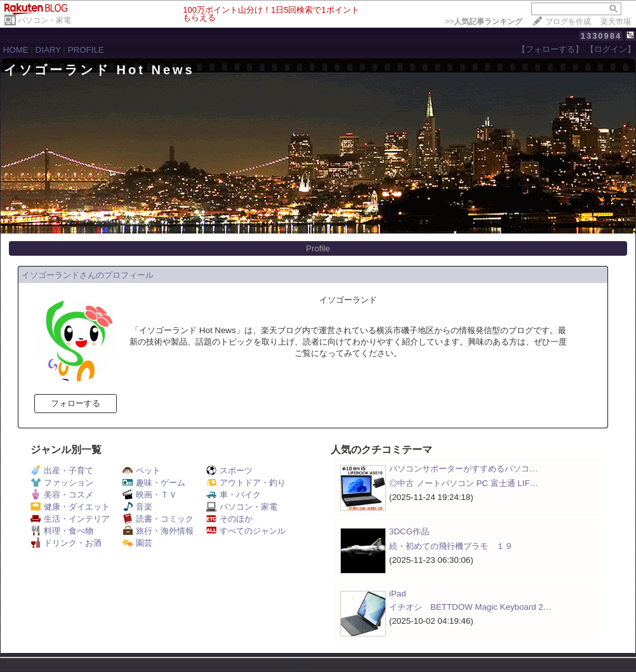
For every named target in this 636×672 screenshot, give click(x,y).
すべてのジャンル (246, 531)
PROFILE (86, 50)
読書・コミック (158, 519)
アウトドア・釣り (246, 483)
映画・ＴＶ (150, 495)
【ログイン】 (611, 49)
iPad (398, 594)
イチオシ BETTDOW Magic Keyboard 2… (470, 607)
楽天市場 (616, 22)
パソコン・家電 (44, 20)
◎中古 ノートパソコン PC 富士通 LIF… (464, 483)
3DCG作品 (409, 531)
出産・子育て (62, 471)
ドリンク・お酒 (66, 543)
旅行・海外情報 (158, 531)
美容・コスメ (62, 495)
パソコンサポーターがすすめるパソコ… (463, 469)
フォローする (76, 403)
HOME (16, 50)
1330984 (601, 36)
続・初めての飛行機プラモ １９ (451, 546)
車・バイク (234, 495)
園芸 (137, 543)
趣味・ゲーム (154, 483)
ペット (142, 471)
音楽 (137, 507)
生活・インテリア (70, 519)
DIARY (48, 50)
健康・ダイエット (70, 507)
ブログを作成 (568, 22)
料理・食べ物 (62, 531)
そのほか (229, 519)
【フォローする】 (550, 49)
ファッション (62, 483)
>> (484, 22)
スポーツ (229, 471)
